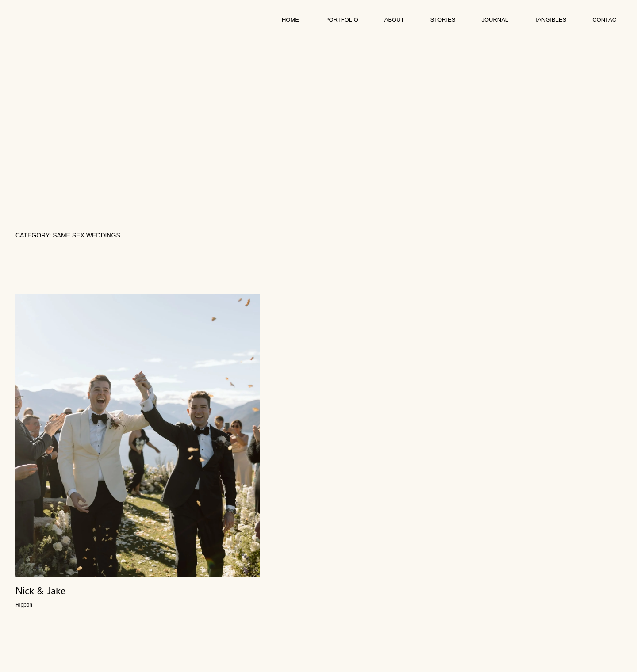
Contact (606, 20)
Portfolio (342, 20)
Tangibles (550, 20)
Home (290, 20)
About (394, 20)
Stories (443, 20)
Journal (495, 20)
